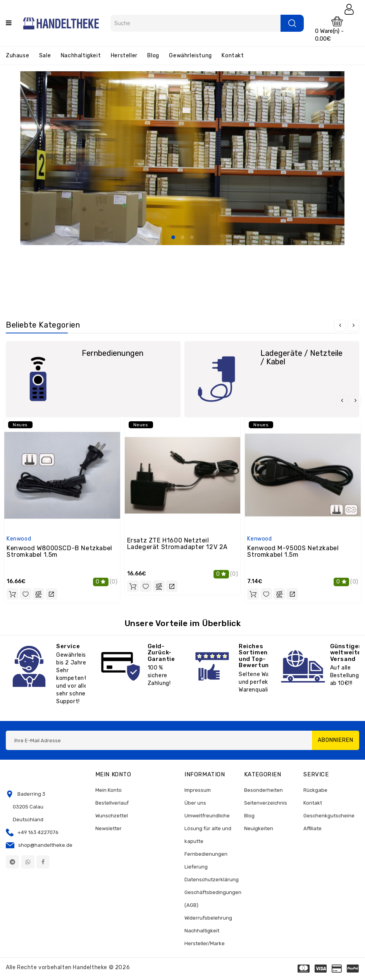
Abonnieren (336, 740)
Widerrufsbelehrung (208, 918)
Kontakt (233, 56)
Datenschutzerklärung (212, 880)
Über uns (195, 803)
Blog (153, 56)
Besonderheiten (263, 790)
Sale (45, 56)
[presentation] (340, 326)
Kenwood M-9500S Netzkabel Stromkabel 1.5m (293, 552)
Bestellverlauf (112, 803)
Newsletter (108, 828)
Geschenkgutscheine (329, 816)
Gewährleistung (190, 56)
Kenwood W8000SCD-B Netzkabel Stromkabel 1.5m (59, 552)
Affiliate (312, 828)
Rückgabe (315, 790)
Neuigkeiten (259, 828)
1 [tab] (173, 238)
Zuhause (17, 56)
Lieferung (196, 867)
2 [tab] (182, 238)
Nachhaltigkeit (81, 56)
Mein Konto (108, 790)
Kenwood (19, 539)
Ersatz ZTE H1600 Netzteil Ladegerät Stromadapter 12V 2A (177, 544)
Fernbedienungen (113, 353)
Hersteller (124, 56)
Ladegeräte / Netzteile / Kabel (301, 357)
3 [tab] (192, 238)
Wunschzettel (112, 816)
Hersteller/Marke (205, 943)
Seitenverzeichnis (266, 803)
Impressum (198, 790)
